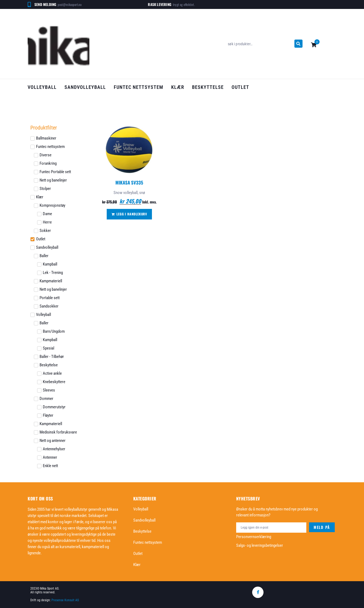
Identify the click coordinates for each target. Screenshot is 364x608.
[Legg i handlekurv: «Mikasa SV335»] (129, 214)
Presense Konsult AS (66, 600)
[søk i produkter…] (260, 44)
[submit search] (298, 44)
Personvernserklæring (254, 537)
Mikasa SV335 (129, 182)
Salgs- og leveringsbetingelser (260, 545)
